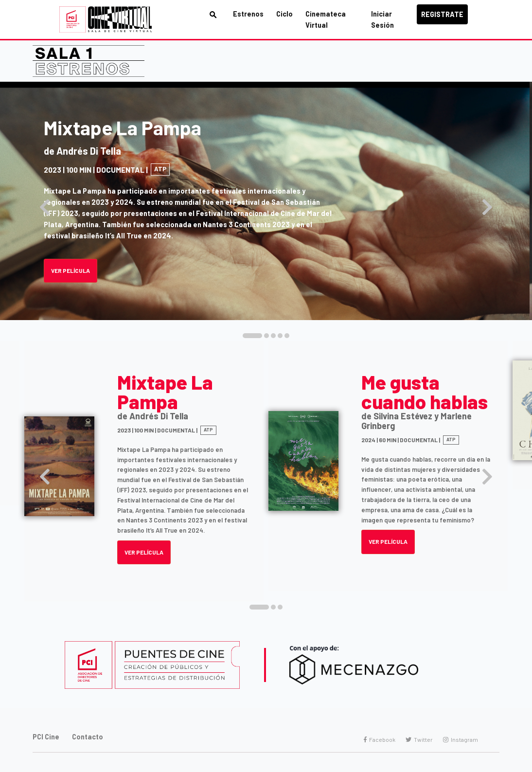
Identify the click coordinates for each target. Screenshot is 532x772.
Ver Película (71, 270)
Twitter (419, 739)
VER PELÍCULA (144, 552)
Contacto (88, 737)
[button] (252, 336)
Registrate (442, 14)
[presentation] (45, 207)
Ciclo (284, 14)
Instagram (461, 739)
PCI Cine (46, 737)
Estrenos (248, 14)
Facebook (380, 739)
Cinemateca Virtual (326, 19)
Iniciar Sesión (382, 19)
